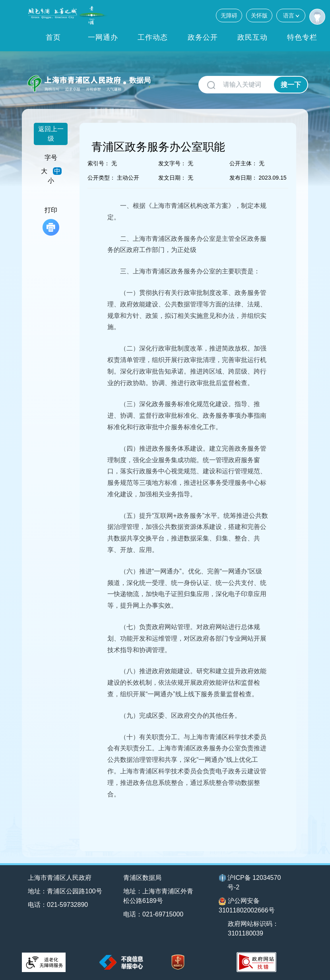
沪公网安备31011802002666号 (247, 905)
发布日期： (243, 178)
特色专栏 (302, 37)
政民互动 (252, 37)
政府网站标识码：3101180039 (253, 929)
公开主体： (243, 163)
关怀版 (259, 15)
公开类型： (101, 178)
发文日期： (172, 178)
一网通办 (103, 37)
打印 (51, 221)
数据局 (140, 80)
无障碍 (229, 15)
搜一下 (291, 85)
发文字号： (172, 163)
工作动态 (153, 37)
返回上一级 (51, 134)
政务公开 (203, 37)
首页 (53, 37)
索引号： (99, 163)
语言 (291, 15)
